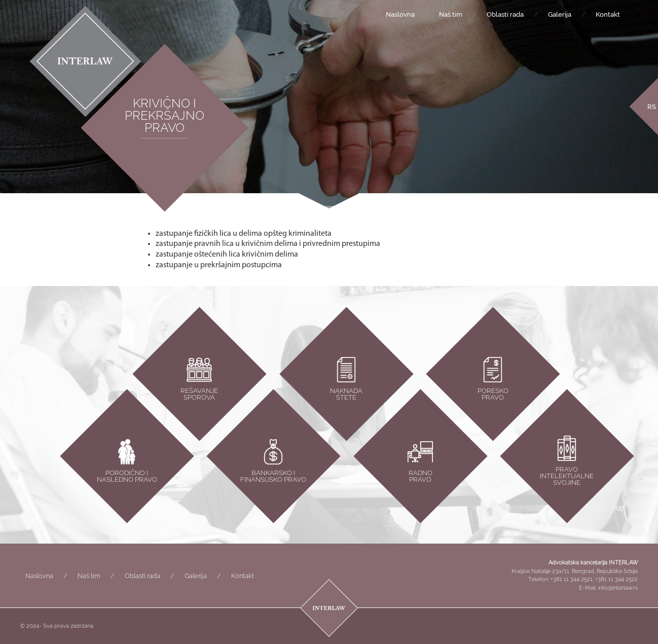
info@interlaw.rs (618, 588)
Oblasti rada (505, 14)
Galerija (560, 14)
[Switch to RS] (652, 106)
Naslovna (400, 14)
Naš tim (451, 14)
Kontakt (608, 14)
